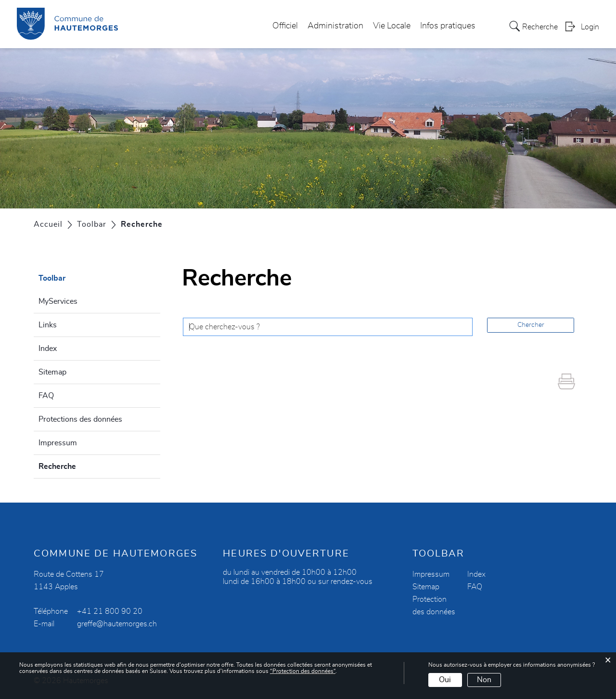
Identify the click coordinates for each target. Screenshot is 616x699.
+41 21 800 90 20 (110, 611)
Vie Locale (392, 26)
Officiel (285, 26)
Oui (445, 680)
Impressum (58, 443)
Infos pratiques (448, 26)
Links (48, 325)
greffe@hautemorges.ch (117, 624)
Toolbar (52, 278)
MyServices (58, 301)
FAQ (46, 396)
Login (590, 27)
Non (484, 680)
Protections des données (80, 419)
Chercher (531, 325)
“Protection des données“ (303, 671)
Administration (335, 26)
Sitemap (52, 372)
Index (48, 349)
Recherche (80, 465)
